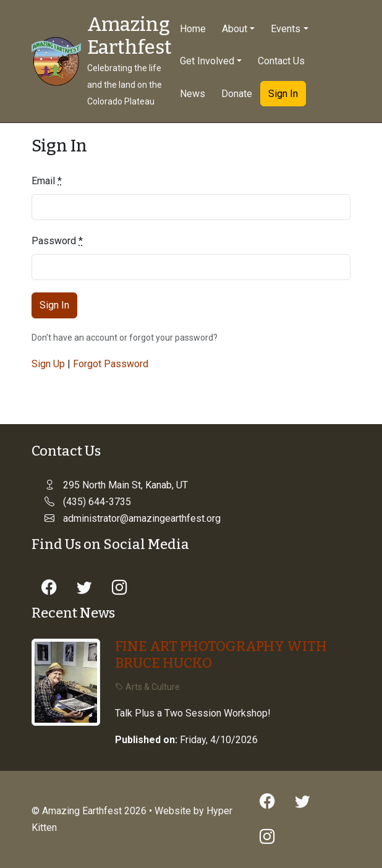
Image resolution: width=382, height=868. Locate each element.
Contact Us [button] (281, 61)
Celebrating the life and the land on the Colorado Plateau (125, 85)
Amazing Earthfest (129, 36)
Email (47, 181)
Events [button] (286, 29)
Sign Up (48, 364)
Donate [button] (237, 94)
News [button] (193, 94)
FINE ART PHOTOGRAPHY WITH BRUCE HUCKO (221, 655)
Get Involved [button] (207, 61)
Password (57, 241)
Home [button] (193, 29)
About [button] (235, 29)
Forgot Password (111, 364)
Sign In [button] (283, 94)
